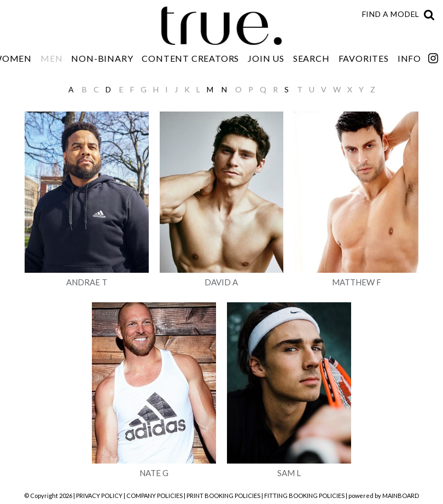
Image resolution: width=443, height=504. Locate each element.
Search (311, 58)
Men (51, 58)
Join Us (266, 58)
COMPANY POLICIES (155, 496)
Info (409, 58)
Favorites (364, 58)
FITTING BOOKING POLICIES (304, 496)
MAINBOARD (401, 496)
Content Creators (190, 58)
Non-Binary (102, 58)
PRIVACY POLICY (99, 496)
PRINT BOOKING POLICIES (223, 496)
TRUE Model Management (221, 26)
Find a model (391, 14)
